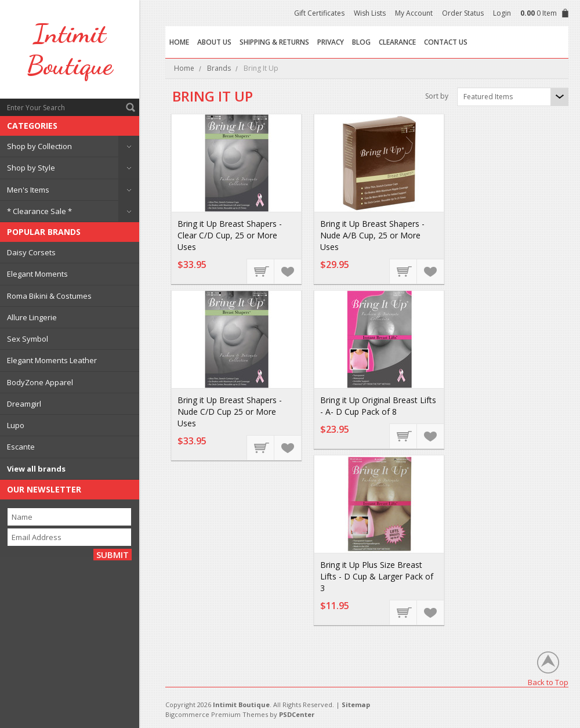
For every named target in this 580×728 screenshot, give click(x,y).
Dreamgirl (24, 404)
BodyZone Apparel (40, 382)
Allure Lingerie (32, 317)
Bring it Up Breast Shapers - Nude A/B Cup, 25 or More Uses (372, 235)
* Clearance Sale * (39, 211)
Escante (21, 447)
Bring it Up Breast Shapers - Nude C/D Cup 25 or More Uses (230, 412)
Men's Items (28, 190)
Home (184, 68)
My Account (414, 13)
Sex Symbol (28, 339)
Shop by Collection (39, 146)
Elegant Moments (37, 274)
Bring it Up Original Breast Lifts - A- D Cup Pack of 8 (378, 406)
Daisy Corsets (31, 252)
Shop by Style (31, 168)
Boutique (70, 49)
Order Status (463, 13)
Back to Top (548, 682)
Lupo (16, 425)
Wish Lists (370, 13)
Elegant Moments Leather (52, 360)
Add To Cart (261, 271)
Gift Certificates (319, 13)
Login (502, 13)
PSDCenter (297, 714)
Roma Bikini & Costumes (49, 296)
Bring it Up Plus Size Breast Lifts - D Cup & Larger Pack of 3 (377, 576)
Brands (219, 68)
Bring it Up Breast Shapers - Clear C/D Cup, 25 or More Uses (230, 235)
